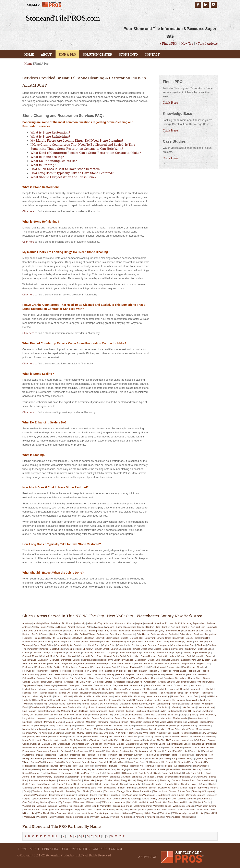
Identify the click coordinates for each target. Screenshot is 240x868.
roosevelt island (137, 769)
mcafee (69, 722)
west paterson (59, 813)
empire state (188, 663)
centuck (152, 645)
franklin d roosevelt (159, 671)
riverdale (90, 766)
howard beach (179, 696)
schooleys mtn (139, 777)
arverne (81, 627)
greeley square (166, 682)
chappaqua (164, 645)
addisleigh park (41, 623)
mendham (91, 722)
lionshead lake (134, 715)
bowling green (164, 638)
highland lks (46, 696)
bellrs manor (186, 634)
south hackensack (206, 780)
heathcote (134, 693)
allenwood (120, 623)
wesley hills (122, 810)
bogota (125, 638)
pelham (179, 747)
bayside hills (148, 631)
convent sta (148, 653)
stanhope (37, 788)
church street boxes (121, 649)
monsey (118, 726)
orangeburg (132, 744)
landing (130, 711)
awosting (110, 627)
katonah (184, 704)
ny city (161, 740)
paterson (108, 747)
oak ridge (201, 740)
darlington (43, 660)
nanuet (175, 733)
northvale (127, 740)
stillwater (63, 788)
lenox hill (186, 711)
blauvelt (100, 638)
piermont (158, 751)
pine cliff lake (181, 751)
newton (184, 737)
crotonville (199, 656)
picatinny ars (127, 751)
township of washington (35, 795)
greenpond (75, 685)
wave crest (86, 810)
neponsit (185, 733)
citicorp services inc (173, 649)
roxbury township (202, 769)
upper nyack (83, 799)
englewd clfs (203, 663)
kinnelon (100, 707)
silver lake (89, 780)
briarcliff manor (30, 642)
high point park (191, 693)
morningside (176, 726)
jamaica (181, 700)
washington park (142, 806)
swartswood (164, 788)
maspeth (38, 722)
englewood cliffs (44, 667)
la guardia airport (144, 707)
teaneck (213, 788)
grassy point (38, 682)
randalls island (89, 762)
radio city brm (62, 762)
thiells (86, 791)
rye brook (52, 773)
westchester (74, 813)
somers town (188, 780)
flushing (54, 671)
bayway (160, 631)
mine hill (91, 726)
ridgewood (28, 766)
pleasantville (50, 755)
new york (133, 737)
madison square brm (93, 718)
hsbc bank (193, 696)
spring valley (135, 784)
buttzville (199, 642)
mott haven (100, 729)
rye (43, 773)
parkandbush (84, 747)
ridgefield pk (201, 762)
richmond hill (157, 762)
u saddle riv (162, 795)
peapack (118, 747)
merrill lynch (122, 722)
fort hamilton (106, 671)
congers (111, 653)
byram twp (39, 645)
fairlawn (134, 667)
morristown (40, 729)
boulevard (150, 638)
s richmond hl (130, 773)
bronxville (95, 642)
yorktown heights (155, 817)
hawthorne (109, 693)
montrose (153, 726)
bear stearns (189, 631)
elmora (139, 663)
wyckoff (95, 817)
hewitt (144, 693)
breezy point (192, 638)
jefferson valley (57, 704)
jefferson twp (40, 704)
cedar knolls (124, 645)
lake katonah (29, 711)
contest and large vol (128, 653)
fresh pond (78, 674)
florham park (41, 671)
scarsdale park (100, 777)
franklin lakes (179, 671)
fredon (205, 671)
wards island (91, 806)
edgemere (67, 663)
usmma (117, 799)
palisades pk (46, 747)
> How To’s (186, 44)
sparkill (115, 784)
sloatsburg (165, 780)
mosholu (65, 729)
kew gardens (54, 707)
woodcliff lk (211, 813)
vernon (181, 799)
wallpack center (202, 802)
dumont (160, 660)
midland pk (28, 726)
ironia (84, 700)
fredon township (31, 674)
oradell (120, 744)
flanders (201, 667)
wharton (128, 813)
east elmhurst (172, 660)
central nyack (139, 645)
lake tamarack (117, 711)
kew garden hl (38, 707)
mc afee (60, 722)
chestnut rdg (57, 649)
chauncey (33, 649)
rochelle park (170, 766)
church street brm (142, 649)
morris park (190, 726)
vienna (54, 802)
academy (27, 623)
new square (106, 737)
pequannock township (48, 751)
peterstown (96, 751)
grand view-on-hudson (137, 678)
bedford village (87, 634)
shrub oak (76, 780)
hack (186, 685)
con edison (99, 653)
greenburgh (50, 685)
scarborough (73, 777)
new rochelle (91, 737)
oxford (153, 744)
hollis (117, 696)
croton (107, 656)
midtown (39, 726)
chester (44, 649)
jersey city (96, 704)
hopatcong (139, 696)
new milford (41, 737)
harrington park (122, 689)
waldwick (143, 802)
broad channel (73, 642)
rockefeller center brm (103, 769)
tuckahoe (115, 795)
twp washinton (146, 795)
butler (190, 642)
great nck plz (71, 682)
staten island (50, 788)
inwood (46, 700)
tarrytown (203, 788)
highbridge (206, 693)
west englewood (138, 810)
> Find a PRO (169, 44)
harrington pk (138, 689)
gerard (139, 674)
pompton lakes (152, 755)
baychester (124, 631)
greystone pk (137, 685)
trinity (93, 795)
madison (77, 718)
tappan (192, 788)
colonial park (74, 653)
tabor (175, 788)
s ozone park (82, 773)
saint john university (42, 777)
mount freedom (133, 729)
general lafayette (125, 674)
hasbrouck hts (197, 689)
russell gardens (31, 773)
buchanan (150, 642)
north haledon (61, 740)
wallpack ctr (29, 806)
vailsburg (135, 799)
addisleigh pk (57, 623)
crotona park (185, 656)
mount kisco (160, 729)
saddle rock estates (194, 773)
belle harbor (143, 634)
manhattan (166, 718)
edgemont (79, 663)
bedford (26, 634)
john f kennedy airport (143, 704)
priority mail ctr (121, 758)
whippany (138, 813)
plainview (207, 751)
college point (59, 653)
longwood (41, 718)
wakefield (132, 802)
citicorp (157, 649)
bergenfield (211, 634)
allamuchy (80, 623)
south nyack (29, 784)
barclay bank (56, 631)
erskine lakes (70, 667)
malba (141, 718)
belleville (173, 634)
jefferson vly (73, 704)
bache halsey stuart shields (130, 627)
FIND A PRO (67, 54)
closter (26, 653)
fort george (91, 671)
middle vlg (181, 722)
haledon (42, 689)
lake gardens (189, 707)
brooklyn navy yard (122, 642)
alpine (139, 623)
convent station (164, 653)
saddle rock (175, 773)
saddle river (161, 773)
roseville (186, 769)
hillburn (58, 696)
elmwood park (162, 663)
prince (108, 758)
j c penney (137, 700)
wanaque (42, 806)
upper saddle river (101, 799)
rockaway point (67, 769)
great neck (85, 682)
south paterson (65, 784)
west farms (154, 810)
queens (199, 758)
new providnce (75, 737)
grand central (96, 678)
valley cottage (158, 799)
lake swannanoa (99, 711)
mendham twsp (106, 722)
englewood (28, 667)
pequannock (29, 751)
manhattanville (180, 718)
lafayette (175, 707)
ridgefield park (185, 762)
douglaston (140, 660)
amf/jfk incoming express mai (190, 623)
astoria (90, 627)
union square (177, 795)
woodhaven (30, 817)
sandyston (59, 777)
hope (149, 696)
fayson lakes (173, 667)
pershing (65, 751)
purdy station (178, 758)
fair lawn (123, 667)
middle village (166, 722)
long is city (192, 715)
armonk (72, 627)
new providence (57, 737)
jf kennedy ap (111, 704)
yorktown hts (188, 817)
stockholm (83, 788)
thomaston (97, 791)
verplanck (192, 799)
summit (131, 788)
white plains (151, 813)
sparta (123, 784)
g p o (89, 674)
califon (50, 645)
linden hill (106, 715)
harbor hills (83, 689)
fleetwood (28, 671)
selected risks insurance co (179, 777)
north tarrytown (92, 740)
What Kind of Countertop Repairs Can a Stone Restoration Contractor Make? (86, 153)
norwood (138, 740)
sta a (212, 784)
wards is (79, 806)
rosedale (151, 769)
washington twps (51, 810)
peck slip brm (155, 747)
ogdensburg (64, 744)
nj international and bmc (202, 737)
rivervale (112, 766)
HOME (29, 54)
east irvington (203, 660)
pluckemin (63, 755)
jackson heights (153, 700)
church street (102, 649)
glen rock (180, 674)
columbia (87, 653)
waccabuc (120, 802)
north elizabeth (44, 740)
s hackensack (66, 773)
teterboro (37, 791)
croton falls (119, 656)
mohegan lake (105, 726)
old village (110, 744)
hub (203, 696)
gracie (84, 678)
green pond (182, 682)
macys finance (63, 718)
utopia (125, 799)
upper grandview (40, 799)
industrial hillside (32, 700)
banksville (212, 627)
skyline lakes (112, 780)
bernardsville (63, 638)
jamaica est (193, 700)
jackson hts (169, 700)
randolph (104, 762)
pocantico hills (77, 755)
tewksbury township (54, 791)
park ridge (70, 747)
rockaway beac (199, 766)
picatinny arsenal (143, 751)
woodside (59, 817)
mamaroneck (152, 718)
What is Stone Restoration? (50, 132)
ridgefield (171, 762)
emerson (176, 663)
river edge (66, 766)
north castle (29, 740)
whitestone (165, 813)
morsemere (53, 729)
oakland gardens (31, 744)
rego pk (144, 762)
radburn (49, 762)
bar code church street (35, 631)
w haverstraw (93, 802)
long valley (28, 718)
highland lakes (30, 696)
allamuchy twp (95, 623)
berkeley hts (49, 638)
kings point (89, 707)
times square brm (142, 791)
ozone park (165, 744)
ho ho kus (107, 696)
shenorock (64, 780)
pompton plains (169, 755)
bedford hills (72, 634)
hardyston (107, 689)
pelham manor (192, 747)
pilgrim (168, 751)
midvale (59, 726)
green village (35, 685)
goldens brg (29, 678)
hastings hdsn (30, 693)
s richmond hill (112, 773)
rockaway (184, 766)
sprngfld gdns (172, 784)
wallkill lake (186, 802)
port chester (201, 755)
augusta (99, 627)
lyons (51, 718)
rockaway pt (83, 769)
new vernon (120, 737)
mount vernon (203, 729)
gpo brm (74, 678)
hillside (87, 696)
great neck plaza (123, 682)
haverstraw (86, 693)
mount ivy (147, 729)
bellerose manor (159, 634)
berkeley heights (32, 638)
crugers (210, 656)
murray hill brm (85, 733)
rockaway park (49, 769)
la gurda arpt (162, 707)
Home (28, 64)
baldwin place (153, 627)
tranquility (70, 795)
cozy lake (61, 656)
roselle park (174, 769)
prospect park (137, 758)
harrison (151, 689)
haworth (97, 693)
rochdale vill (137, 766)
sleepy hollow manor (147, 780)
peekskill (169, 747)
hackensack (197, 685)
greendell (62, 685)
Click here (28, 211)
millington (70, 726)
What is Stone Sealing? (47, 157)
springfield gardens (153, 784)
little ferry (161, 715)
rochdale (123, 766)
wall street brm (171, 802)
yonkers (115, 817)
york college (127, 817)
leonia (196, 711)
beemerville (129, 634)
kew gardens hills (72, 707)
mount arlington (115, 729)
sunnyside (142, 788)
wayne (97, 810)
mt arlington (45, 733)
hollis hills (127, 696)
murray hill (70, 733)
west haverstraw (187, 810)
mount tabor (188, 729)
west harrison (169, 810)
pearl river (130, 747)
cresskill (72, 656)
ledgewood (174, 711)
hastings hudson (47, 693)
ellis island (117, 663)
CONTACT (152, 54)
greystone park (120, 685)
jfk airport (125, 704)
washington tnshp (162, 806)
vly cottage (65, 802)
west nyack (43, 813)
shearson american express (42, 780)
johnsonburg (163, 704)
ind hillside (212, 696)
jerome (85, 704)
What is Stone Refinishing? (50, 136)
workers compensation (78, 817)
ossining (144, 744)
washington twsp (70, 810)
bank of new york (171, 627)
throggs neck (124, 791)
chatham (201, 645)
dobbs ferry (106, 660)
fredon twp (47, 674)
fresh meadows (63, 674)
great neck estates (102, 682)
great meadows (54, 682)
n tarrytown (133, 733)
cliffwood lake (205, 649)
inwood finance (59, 700)
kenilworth (195, 704)
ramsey (76, 762)
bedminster (103, 634)
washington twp (32, 810)
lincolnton (94, 715)
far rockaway (158, 667)
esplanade (84, 667)
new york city (146, 737)
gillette (148, 674)
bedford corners (40, 634)
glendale (192, 674)
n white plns (163, 733)
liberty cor (28, 715)
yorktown (140, 817)
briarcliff (204, 638)
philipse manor (111, 751)
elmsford (149, 663)
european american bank (104, 667)
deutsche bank (90, 660)
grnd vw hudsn (153, 685)
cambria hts (80, 645)
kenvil (25, 707)
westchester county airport (96, 813)
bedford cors (57, 634)
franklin (143, 671)
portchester (37, 758)
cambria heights (64, 645)
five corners (189, 667)
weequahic (108, 810)
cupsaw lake (29, 660)
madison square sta (116, 718)
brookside (138, 642)
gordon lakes (61, 678)
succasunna (110, 788)
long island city (208, 715)
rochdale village (153, 766)
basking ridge (96, 631)
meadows (79, 722)
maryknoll (27, 722)
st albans (203, 784)
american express (164, 623)
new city (206, 733)
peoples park (207, 747)
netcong (196, 733)
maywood (49, 722)
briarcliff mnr (46, 642)
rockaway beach (31, 769)
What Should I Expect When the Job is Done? (63, 177)
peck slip (142, 747)
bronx (85, 642)
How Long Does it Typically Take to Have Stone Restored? (72, 173)
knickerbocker (126, 707)
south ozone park (46, 784)
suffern (122, 788)
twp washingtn (129, 795)
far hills (144, 667)
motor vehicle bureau (81, 729)
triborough (83, 795)
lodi (183, 715)
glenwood (203, 674)
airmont (70, 623)
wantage (53, 806)
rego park (133, 762)
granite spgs (195, 678)
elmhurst (129, 663)
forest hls (78, 671)
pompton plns (186, 755)
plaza (39, 755)
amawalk (149, 623)
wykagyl (105, 817)
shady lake (201, 777)
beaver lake (204, 631)
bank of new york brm (194, 627)
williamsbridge (180, 813)
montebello (141, 726)
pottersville (71, 758)
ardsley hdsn (38, 627)
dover (151, 660)
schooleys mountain (120, 777)
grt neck (167, 685)
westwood (116, 813)
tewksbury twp (74, 791)
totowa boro (184, 791)
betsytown (77, 638)
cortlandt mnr (47, 656)
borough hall (136, 638)
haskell (210, 689)
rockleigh (122, 769)
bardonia (69, 631)
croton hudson (148, 656)
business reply (177, 642)
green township (198, 682)
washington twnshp (206, 806)
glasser (169, 674)
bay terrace (111, 631)
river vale (78, 766)
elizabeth (91, 663)
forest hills (66, 671)
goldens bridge (44, 678)
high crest (164, 693)
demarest (66, 660)
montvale (164, 726)
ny (154, 740)
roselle (162, 769)
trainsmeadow (56, 795)
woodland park (45, 817)
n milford (120, 733)
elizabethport (104, 663)
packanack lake (181, 744)
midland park (206, 722)
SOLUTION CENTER (98, 54)
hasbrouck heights (178, 689)
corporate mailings (201, 653)
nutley (148, 740)
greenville (87, 685)
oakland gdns (49, 744)
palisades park (30, 747)
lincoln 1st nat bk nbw (63, 715)
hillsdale (78, 696)
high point (176, 693)
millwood (81, 726)
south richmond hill (84, 784)
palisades (211, 744)
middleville (193, 722)
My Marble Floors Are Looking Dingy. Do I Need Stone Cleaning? (77, 140)
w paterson (107, 802)
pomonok (101, 755)
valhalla (145, 799)
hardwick (96, 689)
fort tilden (120, 671)
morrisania (28, 729)
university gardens (196, 795)
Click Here (170, 102)
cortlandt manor (30, 656)
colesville (36, 653)
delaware (55, 660)
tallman (183, 788)
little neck (173, 715)
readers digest (118, 762)
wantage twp (66, 806)
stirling (73, 788)
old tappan (97, 744)
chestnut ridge (73, 649)
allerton (131, 623)
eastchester (54, 663)
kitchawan (112, 707)
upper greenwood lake (63, 799)
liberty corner (42, 715)
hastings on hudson (68, 693)
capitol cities (109, 645)
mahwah (132, 718)
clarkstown (191, 649)
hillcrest (68, 696)
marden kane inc (198, 718)
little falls (149, 715)
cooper (177, 653)
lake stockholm (80, 711)
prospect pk (152, 758)
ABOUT (46, 54)
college (46, 653)
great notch (150, 682)
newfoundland (172, 737)
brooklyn (106, 642)
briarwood (59, 642)
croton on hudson (167, 656)
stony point (96, 788)
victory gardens (41, 802)
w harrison (78, 802)
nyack (185, 740)
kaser (175, 704)
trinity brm (103, 795)
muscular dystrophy (104, 733)
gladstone (159, 674)
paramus (58, 747)
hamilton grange (67, 689)
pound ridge (84, 758)
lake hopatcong (206, 707)
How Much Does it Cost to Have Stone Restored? (65, 169)
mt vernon (58, 733)
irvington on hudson (119, 700)
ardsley (26, 627)
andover (211, 623)
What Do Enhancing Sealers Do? (54, 161)
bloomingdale (113, 638)
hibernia (153, 693)
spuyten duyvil (189, 784)
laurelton (153, 711)
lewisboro (207, 711)
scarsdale (86, 777)
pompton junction (133, 755)
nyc (192, 740)
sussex (152, 788)
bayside (136, 631)
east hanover (188, 660)
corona (186, 653)
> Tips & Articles (207, 44)
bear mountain (173, 631)
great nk (138, 682)
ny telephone (173, 740)
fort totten (132, 671)
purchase (165, 758)
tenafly (27, 791)
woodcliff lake (196, 813)
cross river (96, 656)
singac (100, 780)
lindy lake (119, 715)
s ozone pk (97, 773)
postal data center (54, 758)
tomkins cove (160, 791)
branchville (179, 638)
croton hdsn (133, 656)
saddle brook (146, 773)
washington (106, 806)
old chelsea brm (81, 744)
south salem (103, 784)
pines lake (195, 751)
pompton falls (115, 755)
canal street (94, 645)
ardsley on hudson (56, 627)
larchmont (141, 711)
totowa (173, 791)
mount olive (174, 729)
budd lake (162, 642)
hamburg (52, 689)
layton (163, 711)
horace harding (162, 696)
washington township (184, 806)
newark (159, 737)
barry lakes (81, 631)
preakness (98, 758)
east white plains (38, 663)
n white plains (148, 733)
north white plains (111, 740)
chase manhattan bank (183, 645)
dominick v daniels (123, 660)
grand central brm (114, 678)
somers (176, 780)
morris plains (204, 726)
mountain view (30, 733)
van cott (172, 799)
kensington (207, 704)
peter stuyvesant (80, 751)
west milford (203, 810)
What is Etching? (43, 165)
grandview (157, 678)
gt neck (178, 685)
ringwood (53, 766)
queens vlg (37, 762)
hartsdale (162, 689)
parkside (97, 747)
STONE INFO (128, 54)
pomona (91, 755)
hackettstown (29, 689)
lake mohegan (63, 711)
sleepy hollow (128, 780)
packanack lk (197, 744)
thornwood (110, 791)
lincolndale (82, 715)
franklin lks (194, 671)
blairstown (89, 638)
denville (77, 660)
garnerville (99, 674)
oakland (212, 740)
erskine (57, 667)
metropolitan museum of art (144, 722)
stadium (26, 788)
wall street (155, 802)
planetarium (28, 755)
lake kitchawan (46, 711)
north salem (76, 740)
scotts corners (156, 777)
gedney (111, 674)
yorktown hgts (173, 817)
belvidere (199, 634)
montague (129, 726)
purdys (190, 758)
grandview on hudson (175, 678)
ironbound (74, 700)
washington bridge (123, 806)
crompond (83, 656)
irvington (93, 700)
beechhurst (116, 634)
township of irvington (203, 791)
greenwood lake (103, 685)
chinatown (88, 649)
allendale (109, 623)
